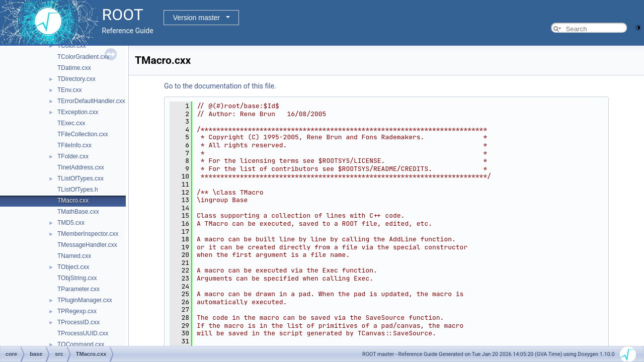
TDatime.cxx (74, 68)
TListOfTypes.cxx (80, 178)
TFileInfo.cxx (74, 145)
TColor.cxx (72, 46)
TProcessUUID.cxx (83, 333)
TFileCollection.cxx (83, 134)
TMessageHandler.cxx (87, 245)
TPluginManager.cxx (85, 300)
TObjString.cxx (77, 278)
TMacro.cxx (73, 201)
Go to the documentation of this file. (220, 86)
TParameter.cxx (78, 289)
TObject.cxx (73, 267)
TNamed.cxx (74, 256)
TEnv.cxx (69, 90)
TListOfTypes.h (78, 190)
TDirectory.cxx (76, 79)
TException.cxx (78, 112)
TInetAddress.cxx (81, 167)
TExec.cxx (71, 123)
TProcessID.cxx (78, 322)
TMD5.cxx (71, 223)
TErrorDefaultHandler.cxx (91, 101)
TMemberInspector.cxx (88, 234)
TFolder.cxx (73, 156)
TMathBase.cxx (78, 212)
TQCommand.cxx (81, 344)
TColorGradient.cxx (83, 57)
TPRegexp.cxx (77, 311)
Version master (196, 18)
